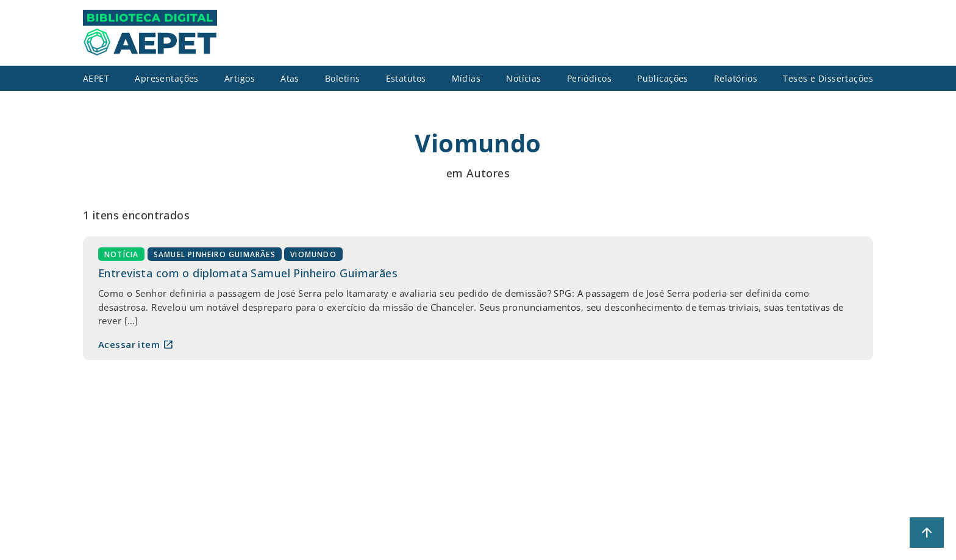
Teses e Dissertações (828, 78)
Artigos (240, 78)
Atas (290, 78)
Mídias (466, 78)
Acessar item (136, 344)
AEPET (96, 78)
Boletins (342, 78)
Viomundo (313, 254)
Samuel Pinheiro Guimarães (215, 254)
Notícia (121, 254)
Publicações (663, 78)
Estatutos (406, 78)
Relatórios (736, 78)
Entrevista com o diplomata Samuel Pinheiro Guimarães (248, 273)
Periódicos (589, 78)
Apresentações (167, 78)
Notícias (523, 78)
